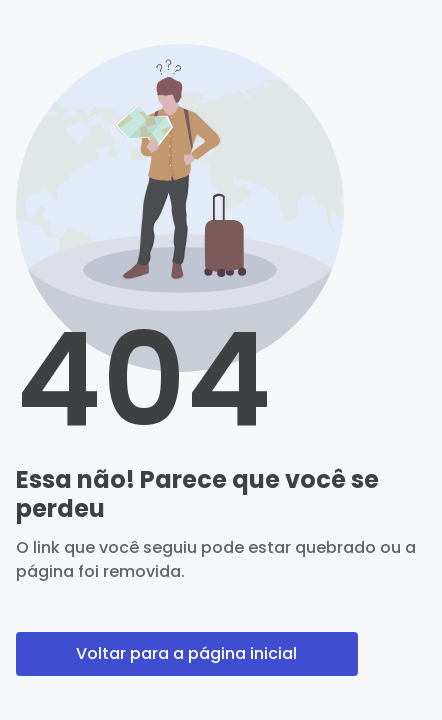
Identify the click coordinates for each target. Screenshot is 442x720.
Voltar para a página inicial (186, 653)
